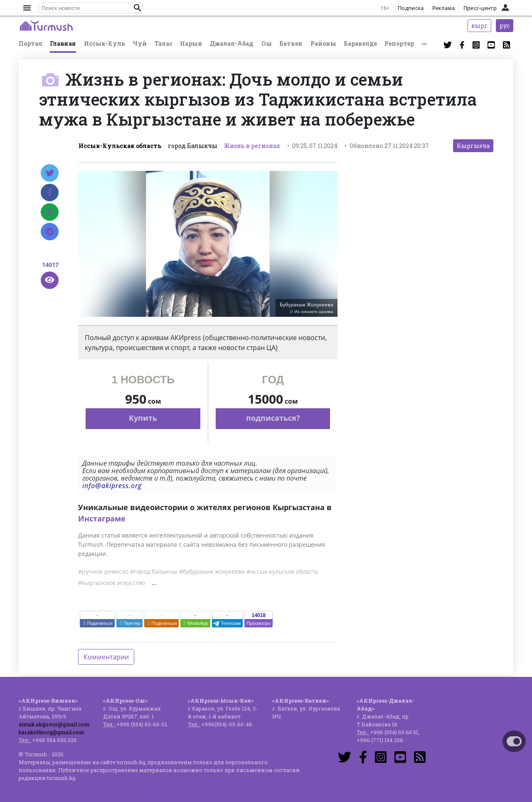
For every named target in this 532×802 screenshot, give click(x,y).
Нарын (191, 43)
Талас (164, 43)
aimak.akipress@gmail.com (54, 724)
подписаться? (273, 418)
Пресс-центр (480, 8)
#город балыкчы (154, 571)
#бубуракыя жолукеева (212, 571)
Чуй (140, 43)
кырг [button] (479, 26)
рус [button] (505, 26)
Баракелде (360, 43)
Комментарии (106, 657)
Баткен (291, 43)
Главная (63, 43)
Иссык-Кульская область (120, 146)
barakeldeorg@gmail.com (51, 732)
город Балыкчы (193, 146)
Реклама (444, 8)
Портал (31, 43)
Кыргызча (473, 146)
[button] (138, 8)
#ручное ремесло (103, 571)
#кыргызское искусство (112, 583)
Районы (323, 43)
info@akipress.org (112, 486)
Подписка (411, 8)
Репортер (399, 43)
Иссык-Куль (105, 43)
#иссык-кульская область (282, 571)
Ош (267, 43)
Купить (143, 418)
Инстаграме (102, 518)
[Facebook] (50, 192)
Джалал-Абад (232, 43)
